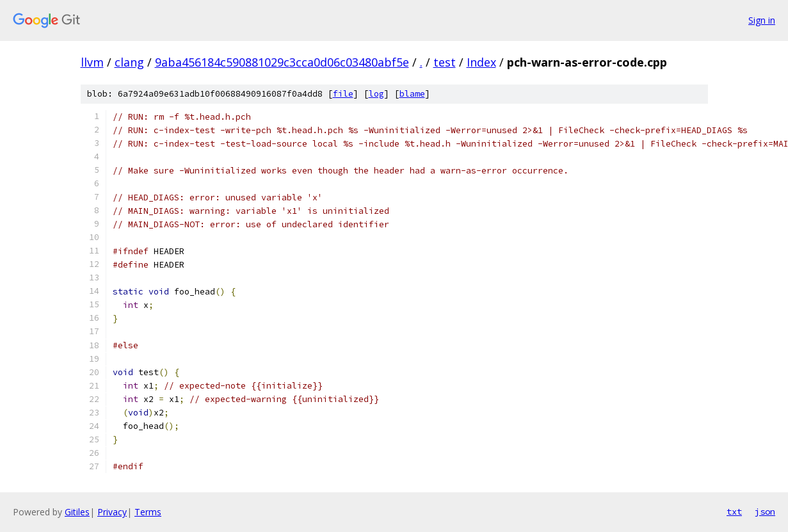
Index (481, 62)
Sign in (762, 20)
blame (412, 94)
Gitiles (77, 512)
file (343, 94)
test (445, 62)
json (765, 512)
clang (129, 62)
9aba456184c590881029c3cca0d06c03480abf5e (282, 62)
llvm (92, 62)
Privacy (112, 512)
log (376, 94)
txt (734, 512)
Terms (148, 512)
